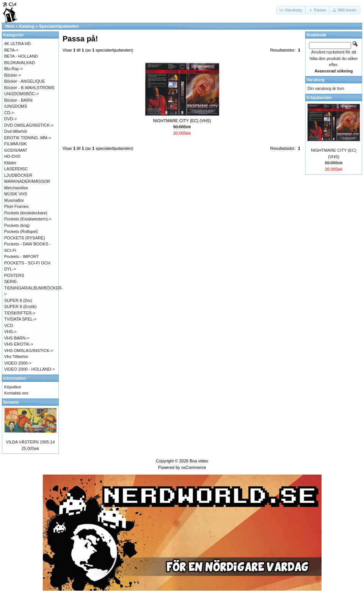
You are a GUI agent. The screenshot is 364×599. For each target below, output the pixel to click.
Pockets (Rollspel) (21, 231)
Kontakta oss (16, 393)
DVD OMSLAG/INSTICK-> (29, 125)
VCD (9, 325)
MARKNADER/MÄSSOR (27, 181)
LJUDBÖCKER (18, 175)
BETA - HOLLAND (21, 56)
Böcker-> (13, 75)
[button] (291, 10)
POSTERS (14, 275)
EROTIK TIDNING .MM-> (28, 138)
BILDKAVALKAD (20, 63)
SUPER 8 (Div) (18, 300)
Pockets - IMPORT (21, 256)
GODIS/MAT (16, 150)
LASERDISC (16, 169)
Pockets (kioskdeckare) (26, 213)
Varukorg (315, 80)
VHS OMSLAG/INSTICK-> (29, 351)
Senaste (11, 402)
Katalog (27, 26)
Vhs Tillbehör (16, 357)
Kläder (10, 163)
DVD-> (10, 119)
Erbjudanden (319, 97)
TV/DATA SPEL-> (20, 319)
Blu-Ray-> (13, 69)
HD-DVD (12, 156)
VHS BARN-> (17, 338)
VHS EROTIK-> (19, 344)
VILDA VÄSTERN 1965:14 (30, 442)
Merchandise (16, 188)
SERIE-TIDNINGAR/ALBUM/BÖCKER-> (34, 288)
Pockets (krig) (17, 225)
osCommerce (194, 467)
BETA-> (11, 50)
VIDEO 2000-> (18, 363)
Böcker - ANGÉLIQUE (25, 81)
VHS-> (10, 332)
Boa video (199, 461)
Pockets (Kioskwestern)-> (28, 219)
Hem (10, 26)
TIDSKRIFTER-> (20, 313)
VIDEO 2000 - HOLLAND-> (30, 369)
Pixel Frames (16, 206)
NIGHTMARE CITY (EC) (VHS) (182, 121)
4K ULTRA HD (17, 44)
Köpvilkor (13, 387)
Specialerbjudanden (59, 26)
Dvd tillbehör (16, 131)
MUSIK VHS (16, 194)
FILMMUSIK (16, 144)
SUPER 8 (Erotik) (20, 307)
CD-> (9, 113)
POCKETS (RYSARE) (25, 238)
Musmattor (14, 200)
